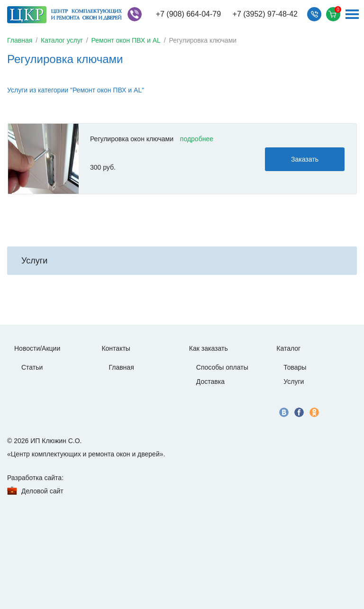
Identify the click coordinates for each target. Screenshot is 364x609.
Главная (20, 40)
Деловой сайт (42, 491)
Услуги (294, 382)
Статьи (32, 367)
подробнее (197, 139)
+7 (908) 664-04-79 (188, 14)
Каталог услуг (62, 40)
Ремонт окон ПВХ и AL (126, 40)
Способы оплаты (222, 367)
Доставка (210, 382)
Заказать (305, 159)
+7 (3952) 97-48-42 (265, 14)
